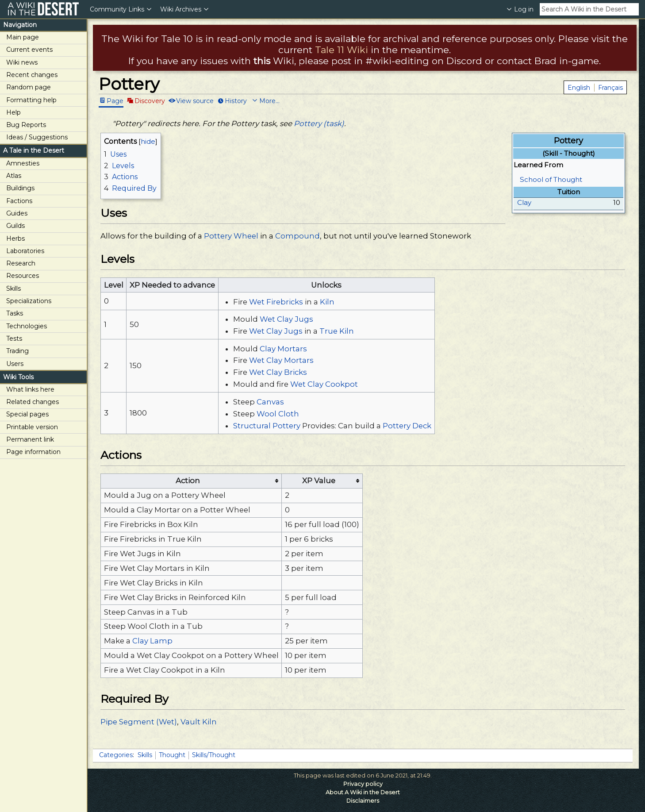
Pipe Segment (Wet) (139, 722)
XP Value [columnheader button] (319, 481)
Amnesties (23, 163)
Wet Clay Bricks (278, 372)
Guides (17, 213)
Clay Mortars (283, 349)
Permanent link (30, 439)
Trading (17, 351)
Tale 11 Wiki (342, 50)
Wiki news (22, 62)
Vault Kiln (199, 722)
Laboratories (25, 251)
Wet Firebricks (276, 302)
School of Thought (551, 179)
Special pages (27, 414)
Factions (19, 201)
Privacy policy (363, 784)
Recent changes (32, 75)
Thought (172, 755)
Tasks (15, 313)
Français (610, 88)
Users (15, 364)
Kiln (327, 302)
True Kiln (337, 331)
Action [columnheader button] (188, 481)
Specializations (29, 301)
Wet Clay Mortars (281, 360)
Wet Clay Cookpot (324, 384)
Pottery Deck (407, 426)
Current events (29, 50)
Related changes (33, 402)
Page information (33, 452)
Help (13, 112)
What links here (30, 389)
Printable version (32, 427)
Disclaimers (363, 801)
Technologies (27, 326)
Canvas (270, 402)
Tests (14, 339)
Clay (524, 202)
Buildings (20, 188)
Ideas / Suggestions (37, 137)
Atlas (14, 176)
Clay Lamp (152, 641)
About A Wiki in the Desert (363, 792)
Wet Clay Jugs (286, 319)
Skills (13, 289)
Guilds (15, 226)
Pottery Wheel (231, 236)
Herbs (15, 239)
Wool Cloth (278, 414)
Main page (23, 37)
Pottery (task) (319, 123)
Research (21, 263)
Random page (29, 87)
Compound (298, 236)
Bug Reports (26, 125)
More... (269, 100)
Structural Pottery (267, 426)
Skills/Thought (214, 755)
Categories (116, 755)
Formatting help (31, 100)
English (579, 88)
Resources (23, 276)
